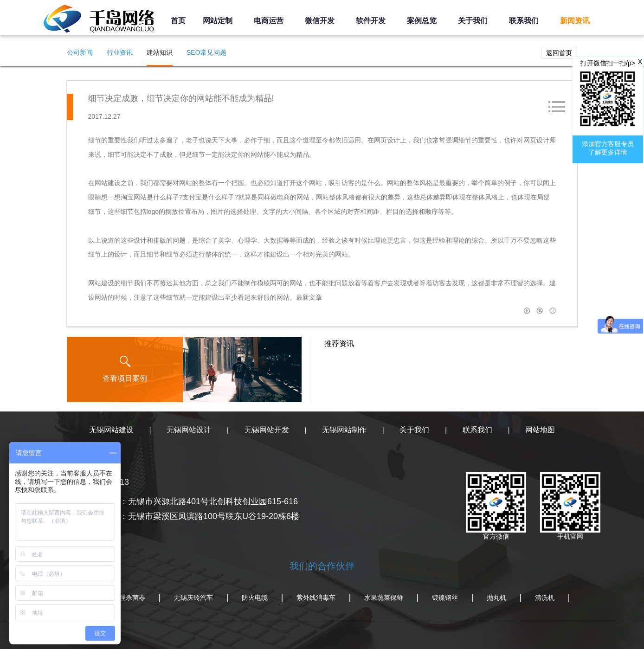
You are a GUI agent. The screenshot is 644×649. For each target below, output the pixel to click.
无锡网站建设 (111, 430)
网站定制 (218, 21)
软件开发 (371, 21)
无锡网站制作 (344, 430)
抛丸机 (496, 598)
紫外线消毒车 (316, 598)
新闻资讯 (575, 21)
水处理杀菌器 (126, 598)
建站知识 (160, 52)
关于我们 (473, 21)
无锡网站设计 (189, 430)
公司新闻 (80, 52)
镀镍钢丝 (445, 598)
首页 (178, 21)
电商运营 (269, 21)
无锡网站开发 (267, 430)
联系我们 (524, 21)
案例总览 (422, 21)
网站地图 (540, 430)
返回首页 (559, 53)
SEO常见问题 (206, 52)
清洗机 (545, 598)
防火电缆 (255, 598)
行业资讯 (120, 52)
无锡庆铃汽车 (193, 598)
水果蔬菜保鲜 (384, 598)
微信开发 (320, 21)
